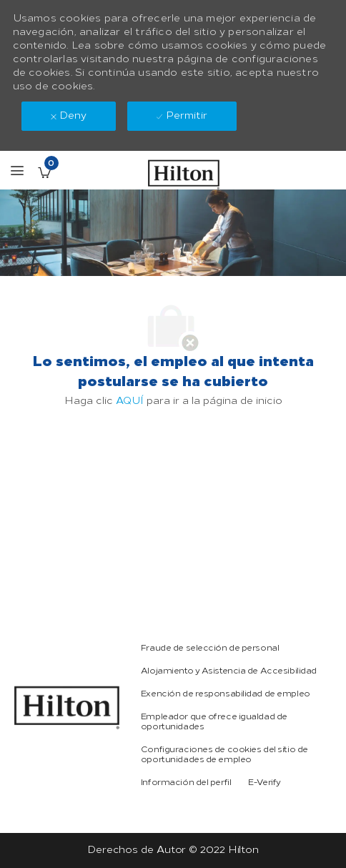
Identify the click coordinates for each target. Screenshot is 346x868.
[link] (67, 707)
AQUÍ (130, 401)
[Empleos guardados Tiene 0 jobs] (44, 172)
